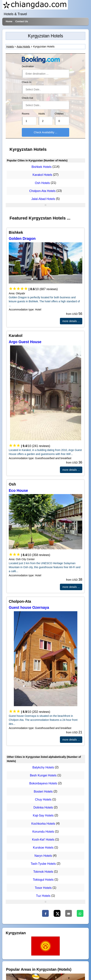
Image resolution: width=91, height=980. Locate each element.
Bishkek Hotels (42, 167)
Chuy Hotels (43, 800)
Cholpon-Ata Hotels (42, 191)
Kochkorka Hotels (43, 824)
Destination (28, 66)
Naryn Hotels (43, 856)
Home (9, 21)
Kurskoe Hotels (43, 848)
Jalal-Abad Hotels (43, 199)
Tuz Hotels (43, 896)
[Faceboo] (45, 913)
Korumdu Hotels (43, 832)
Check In (27, 82)
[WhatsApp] (80, 913)
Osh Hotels (42, 183)
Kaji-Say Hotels (43, 816)
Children (59, 114)
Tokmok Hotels (43, 872)
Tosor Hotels (43, 888)
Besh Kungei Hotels (43, 775)
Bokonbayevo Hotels (43, 784)
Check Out (27, 98)
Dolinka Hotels (43, 807)
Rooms (26, 114)
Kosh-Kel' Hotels (43, 840)
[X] (57, 913)
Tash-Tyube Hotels (43, 864)
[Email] (69, 913)
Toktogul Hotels (43, 880)
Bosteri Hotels (43, 792)
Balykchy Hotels (43, 767)
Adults (42, 114)
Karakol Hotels (42, 175)
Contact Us (22, 21)
